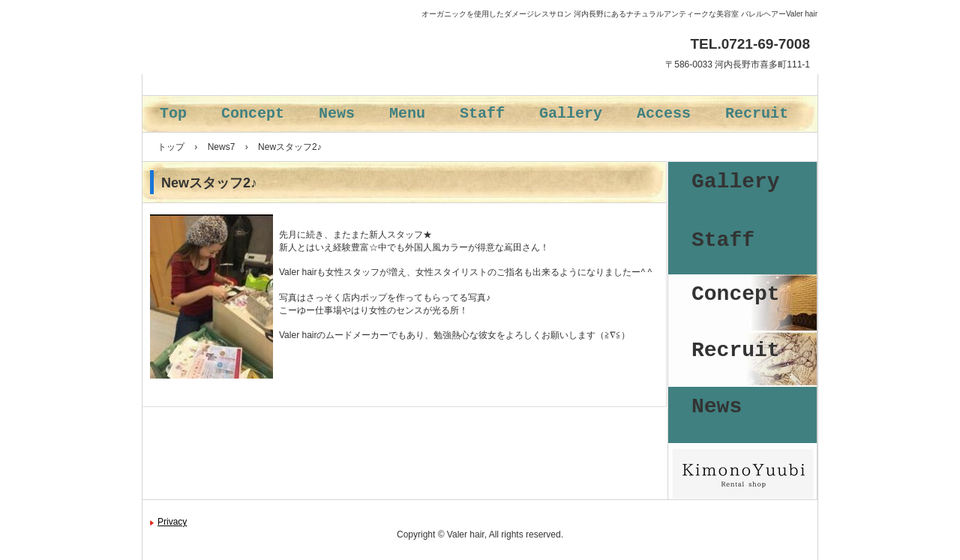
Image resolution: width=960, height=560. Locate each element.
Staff (482, 114)
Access (664, 114)
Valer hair (466, 535)
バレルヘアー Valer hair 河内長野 (280, 75)
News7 (222, 147)
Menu (407, 114)
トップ (171, 147)
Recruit (757, 114)
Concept (253, 114)
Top (173, 114)
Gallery (571, 114)
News (337, 114)
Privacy (172, 522)
